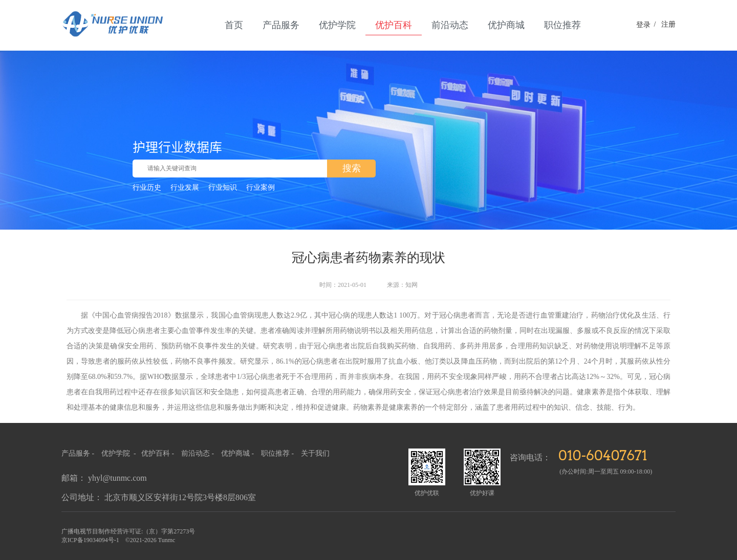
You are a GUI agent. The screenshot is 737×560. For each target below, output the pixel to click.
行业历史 (147, 187)
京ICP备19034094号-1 (90, 540)
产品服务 (281, 25)
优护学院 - (120, 453)
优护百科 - (159, 453)
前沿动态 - (199, 453)
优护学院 (337, 25)
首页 (234, 25)
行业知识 (223, 187)
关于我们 (315, 453)
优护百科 (394, 25)
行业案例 (261, 187)
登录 (643, 25)
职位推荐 (562, 25)
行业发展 (185, 187)
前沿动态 (450, 25)
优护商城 (506, 25)
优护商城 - (239, 453)
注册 (663, 24)
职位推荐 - (278, 453)
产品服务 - (78, 453)
